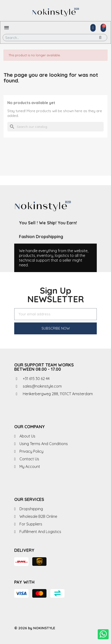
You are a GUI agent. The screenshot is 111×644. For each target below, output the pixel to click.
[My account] (93, 28)
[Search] (55, 127)
